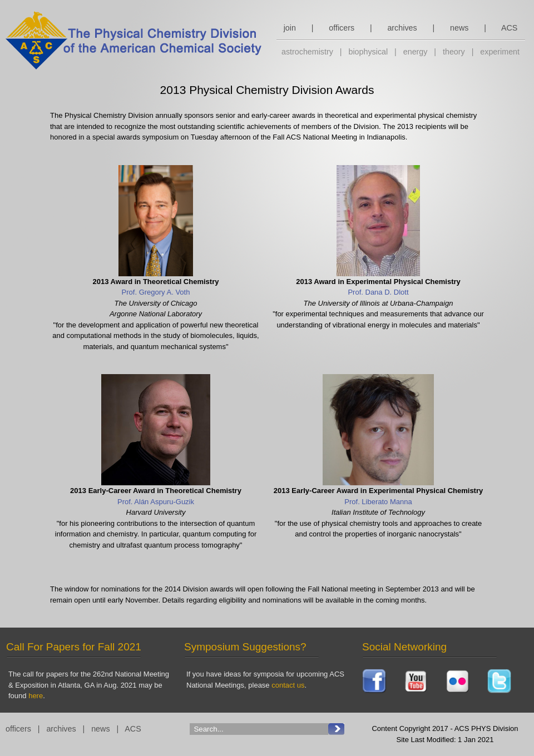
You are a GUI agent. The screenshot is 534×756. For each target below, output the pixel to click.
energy (416, 52)
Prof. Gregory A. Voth (156, 292)
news (459, 28)
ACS (509, 28)
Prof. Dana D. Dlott (378, 292)
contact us (288, 685)
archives (402, 28)
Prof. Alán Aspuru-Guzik (156, 502)
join (290, 28)
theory (454, 52)
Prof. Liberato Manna (378, 502)
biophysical (368, 52)
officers (342, 28)
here (36, 696)
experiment (500, 52)
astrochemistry (307, 52)
